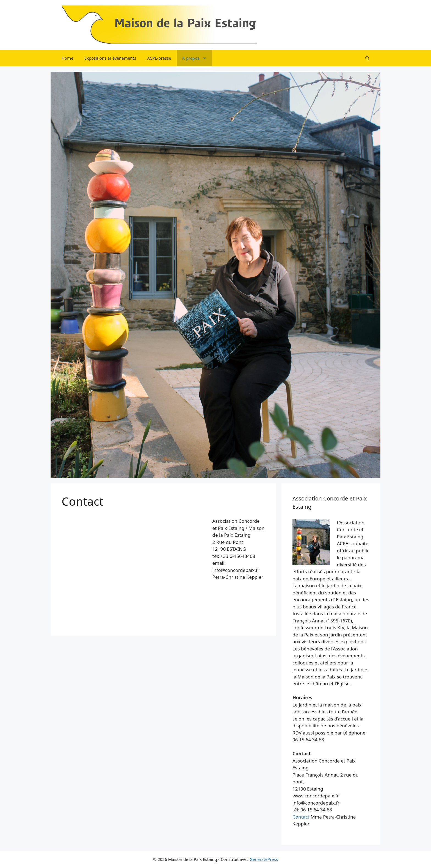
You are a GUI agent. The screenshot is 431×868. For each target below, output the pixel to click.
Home (67, 58)
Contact (301, 817)
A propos (197, 58)
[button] (367, 58)
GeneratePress (264, 859)
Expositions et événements (110, 58)
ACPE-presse (159, 58)
